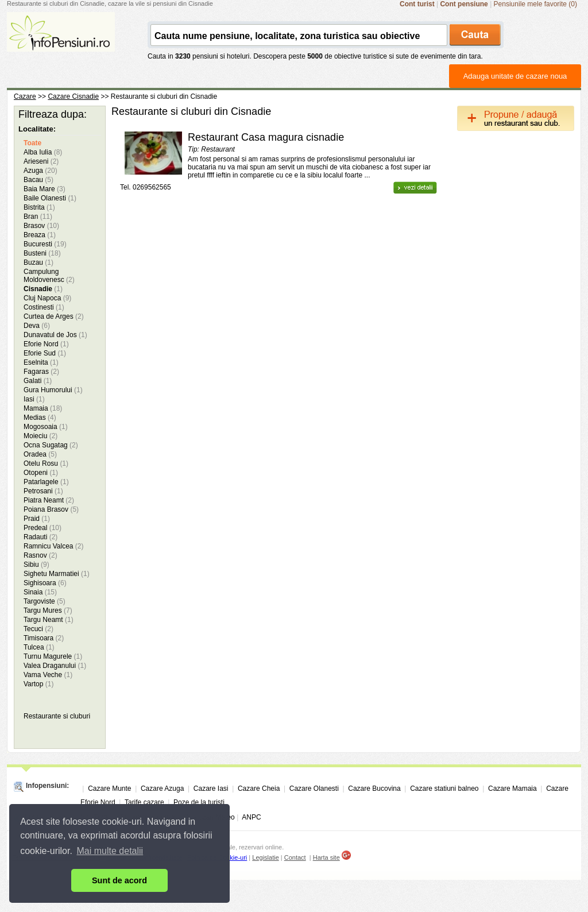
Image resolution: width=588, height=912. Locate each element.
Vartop (38, 684)
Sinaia (40, 592)
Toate (32, 143)
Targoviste (45, 601)
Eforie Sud (45, 353)
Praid (37, 519)
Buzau (38, 262)
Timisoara (44, 638)
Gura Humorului (53, 390)
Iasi (34, 399)
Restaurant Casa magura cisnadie (266, 137)
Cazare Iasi (211, 789)
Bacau (38, 180)
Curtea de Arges (54, 316)
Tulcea (39, 647)
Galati (38, 381)
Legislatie (265, 857)
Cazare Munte (109, 789)
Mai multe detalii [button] (110, 851)
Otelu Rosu (46, 463)
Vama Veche (48, 675)
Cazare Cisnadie (73, 96)
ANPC (251, 817)
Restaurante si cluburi (57, 716)
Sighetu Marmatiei (57, 574)
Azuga (40, 171)
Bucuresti (45, 244)
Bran (38, 217)
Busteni (42, 253)
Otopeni (41, 473)
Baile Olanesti (50, 198)
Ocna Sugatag (51, 445)
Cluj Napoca (47, 298)
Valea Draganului (55, 666)
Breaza (40, 235)
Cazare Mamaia (512, 789)
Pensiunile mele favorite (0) (535, 4)
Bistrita (39, 207)
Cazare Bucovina (374, 789)
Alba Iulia (43, 152)
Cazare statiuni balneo (444, 789)
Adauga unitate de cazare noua (515, 76)
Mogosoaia (46, 427)
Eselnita (41, 362)
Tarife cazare (144, 802)
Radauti (40, 537)
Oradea (40, 454)
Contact (295, 857)
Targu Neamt (49, 620)
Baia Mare (45, 189)
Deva (37, 326)
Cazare (25, 96)
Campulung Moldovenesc (49, 276)
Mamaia (43, 408)
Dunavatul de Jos (55, 335)
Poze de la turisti (199, 802)
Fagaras (41, 372)
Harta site (326, 857)
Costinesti (44, 307)
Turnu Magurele (53, 656)
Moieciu (40, 436)
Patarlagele (46, 482)
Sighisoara (45, 583)
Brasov (41, 226)
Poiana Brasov (51, 509)
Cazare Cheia (259, 789)
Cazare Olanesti (314, 789)
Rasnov (40, 555)
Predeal (42, 528)
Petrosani (43, 491)
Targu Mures (48, 610)
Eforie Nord (46, 344)
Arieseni (41, 161)
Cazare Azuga (162, 789)
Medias (40, 418)
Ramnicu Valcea (54, 546)
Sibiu (36, 565)
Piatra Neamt (49, 500)
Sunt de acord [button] (119, 880)
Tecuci (38, 629)
